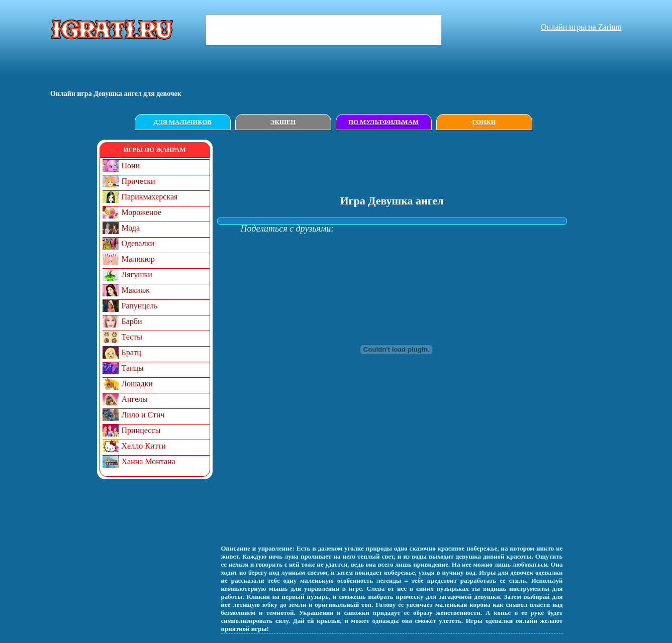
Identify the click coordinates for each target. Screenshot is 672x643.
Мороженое (141, 212)
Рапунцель (140, 306)
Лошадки (137, 384)
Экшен (283, 122)
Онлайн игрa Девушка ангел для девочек (116, 94)
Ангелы (135, 399)
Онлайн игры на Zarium (581, 27)
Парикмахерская (150, 197)
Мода (131, 228)
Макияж (136, 290)
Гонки (484, 122)
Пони (131, 166)
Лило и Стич (143, 415)
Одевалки (138, 243)
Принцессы (141, 430)
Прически (138, 181)
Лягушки (137, 275)
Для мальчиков (182, 122)
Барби (132, 321)
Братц (131, 352)
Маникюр (138, 259)
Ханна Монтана (149, 461)
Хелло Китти (144, 446)
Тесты (132, 337)
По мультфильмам (383, 122)
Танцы (133, 368)
